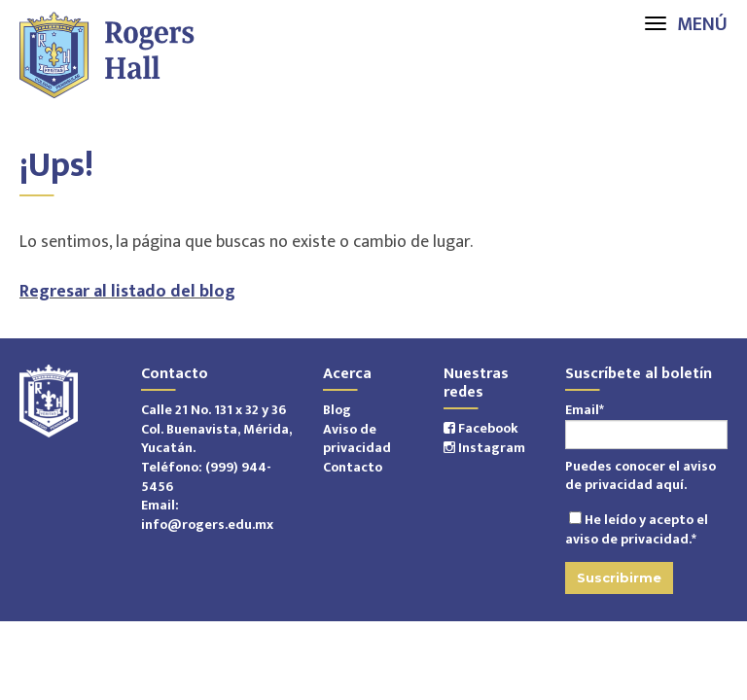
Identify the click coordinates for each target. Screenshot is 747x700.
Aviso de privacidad (357, 439)
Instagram (484, 448)
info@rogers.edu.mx (207, 525)
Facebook (481, 428)
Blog (337, 410)
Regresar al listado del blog (127, 292)
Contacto (353, 467)
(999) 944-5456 (206, 477)
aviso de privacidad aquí (640, 476)
